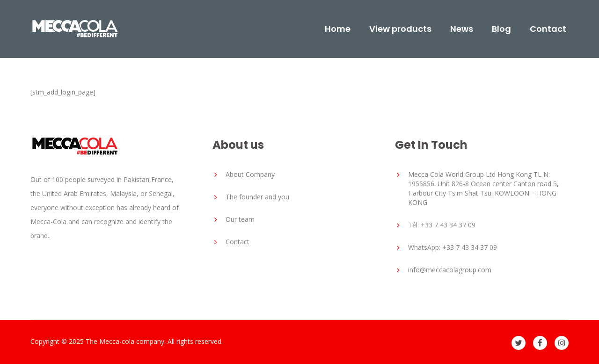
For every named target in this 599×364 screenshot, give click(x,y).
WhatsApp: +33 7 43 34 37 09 (453, 247)
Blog (501, 29)
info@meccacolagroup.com (450, 270)
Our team (240, 219)
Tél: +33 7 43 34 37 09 (442, 225)
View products (400, 29)
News (462, 29)
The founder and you (257, 197)
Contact (548, 29)
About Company (250, 174)
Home (338, 29)
